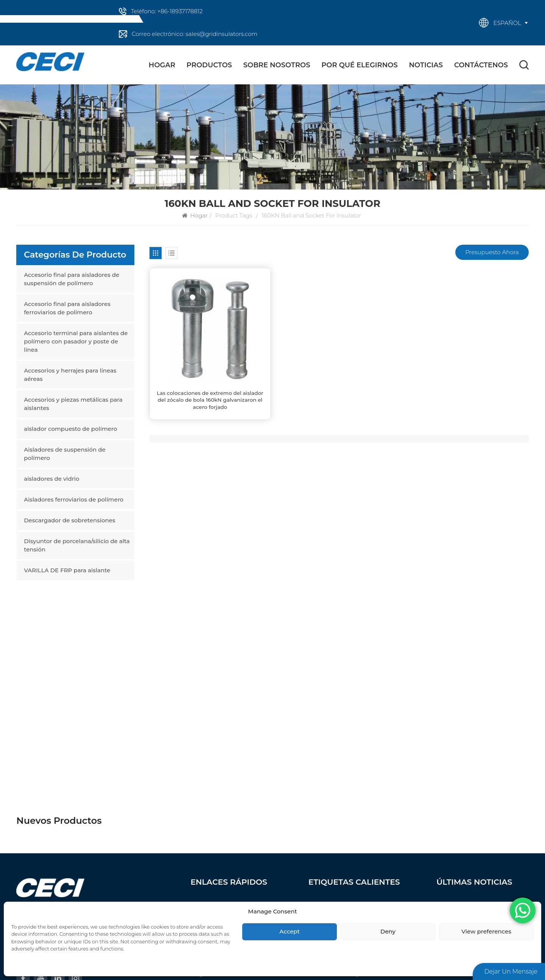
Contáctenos (481, 65)
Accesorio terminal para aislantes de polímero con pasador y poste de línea (76, 341)
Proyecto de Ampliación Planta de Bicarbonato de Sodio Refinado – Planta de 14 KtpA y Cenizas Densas (483, 787)
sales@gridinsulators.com (63, 782)
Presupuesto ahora (492, 252)
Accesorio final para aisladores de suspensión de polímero (72, 279)
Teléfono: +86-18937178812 (167, 11)
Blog (196, 798)
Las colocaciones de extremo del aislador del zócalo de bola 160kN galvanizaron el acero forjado (210, 400)
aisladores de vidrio (51, 479)
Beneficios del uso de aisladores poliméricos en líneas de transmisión (478, 739)
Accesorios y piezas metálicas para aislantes (73, 404)
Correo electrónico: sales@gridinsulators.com (195, 34)
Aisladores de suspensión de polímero (65, 454)
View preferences (486, 931)
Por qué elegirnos (360, 65)
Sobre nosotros (277, 65)
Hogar (162, 65)
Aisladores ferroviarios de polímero (74, 499)
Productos (209, 65)
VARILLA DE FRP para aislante (67, 570)
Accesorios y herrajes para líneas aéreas (70, 375)
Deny (388, 931)
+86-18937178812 (51, 764)
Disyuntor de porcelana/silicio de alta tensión (77, 545)
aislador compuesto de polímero (70, 429)
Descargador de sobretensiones (69, 520)
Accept (289, 931)
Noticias (426, 65)
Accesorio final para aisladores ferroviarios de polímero (67, 308)
